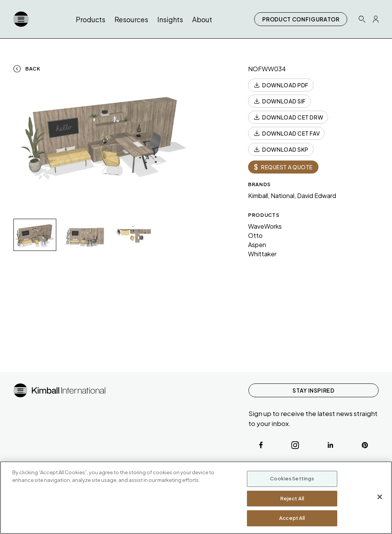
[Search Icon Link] (362, 19)
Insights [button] (170, 19)
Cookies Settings (292, 478)
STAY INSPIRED (313, 390)
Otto (255, 235)
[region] (196, 498)
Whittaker (262, 254)
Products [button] (91, 19)
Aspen (257, 245)
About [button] (202, 19)
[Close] (380, 497)
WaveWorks (265, 226)
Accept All (292, 518)
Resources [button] (131, 19)
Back (33, 69)
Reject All (292, 498)
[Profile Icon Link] (376, 19)
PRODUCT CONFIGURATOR (301, 19)
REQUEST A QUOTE (283, 167)
